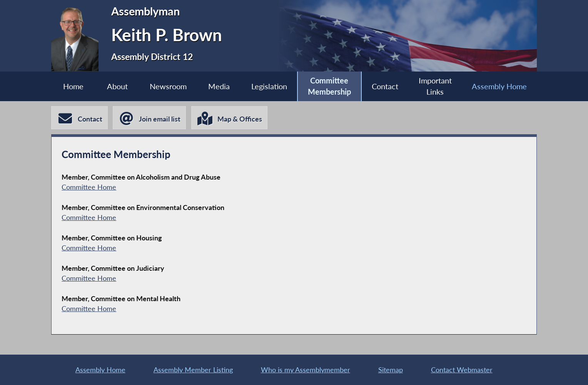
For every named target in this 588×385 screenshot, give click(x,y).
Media (219, 86)
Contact (385, 86)
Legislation (269, 86)
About (117, 86)
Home (73, 86)
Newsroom (168, 86)
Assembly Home (499, 86)
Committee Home (89, 187)
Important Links (435, 86)
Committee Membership (329, 86)
